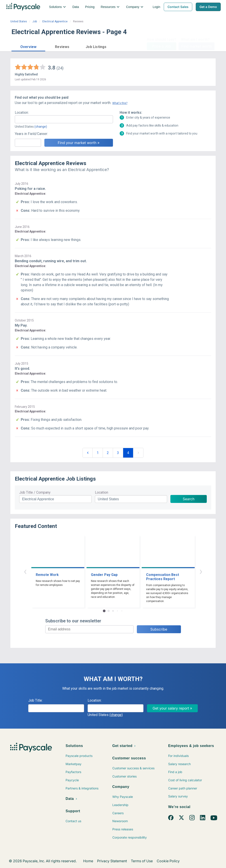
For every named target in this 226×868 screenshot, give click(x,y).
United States (19, 21)
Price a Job (161, 46)
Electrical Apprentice (55, 21)
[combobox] (64, 119)
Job (35, 21)
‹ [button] (25, 571)
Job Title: (35, 700)
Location (102, 492)
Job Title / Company (35, 492)
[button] (28, 46)
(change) (41, 127)
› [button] (201, 571)
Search (189, 499)
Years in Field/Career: (31, 134)
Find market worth (197, 46)
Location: (22, 113)
